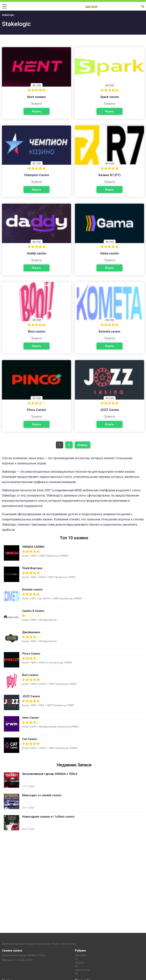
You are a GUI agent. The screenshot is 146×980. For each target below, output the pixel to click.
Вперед (83, 445)
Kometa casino (109, 332)
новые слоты (82, 970)
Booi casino (37, 332)
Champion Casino (36, 175)
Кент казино (36, 97)
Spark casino (110, 97)
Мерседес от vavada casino (17, 960)
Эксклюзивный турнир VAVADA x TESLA (23, 955)
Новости (80, 963)
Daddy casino (37, 253)
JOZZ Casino (109, 410)
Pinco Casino (36, 410)
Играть (36, 111)
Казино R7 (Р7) (109, 175)
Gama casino (109, 253)
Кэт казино (81, 955)
